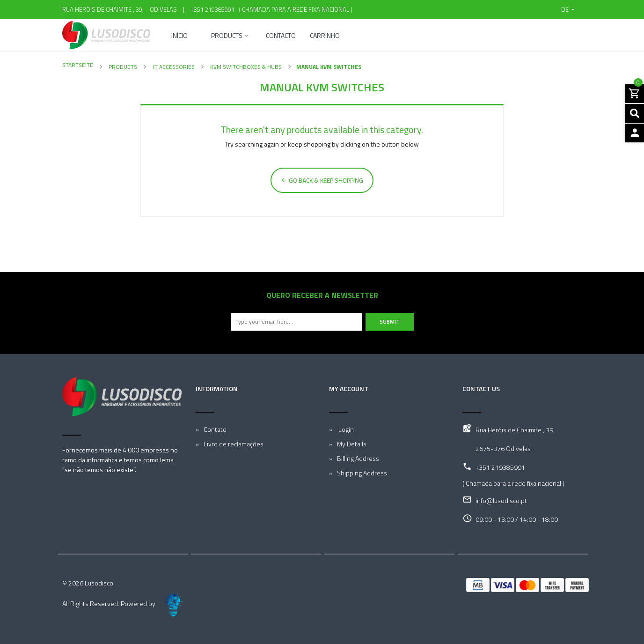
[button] (568, 9)
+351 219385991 (212, 9)
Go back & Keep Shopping (322, 180)
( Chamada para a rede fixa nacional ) (294, 9)
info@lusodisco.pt (501, 500)
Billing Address (358, 458)
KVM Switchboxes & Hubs (245, 67)
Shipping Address (362, 473)
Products (227, 36)
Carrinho (325, 36)
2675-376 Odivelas (503, 448)
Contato (215, 429)
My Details (352, 444)
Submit (390, 322)
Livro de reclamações (234, 444)
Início (179, 36)
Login (345, 429)
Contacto (281, 36)
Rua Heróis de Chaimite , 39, (515, 430)
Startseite (78, 65)
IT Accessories (173, 67)
